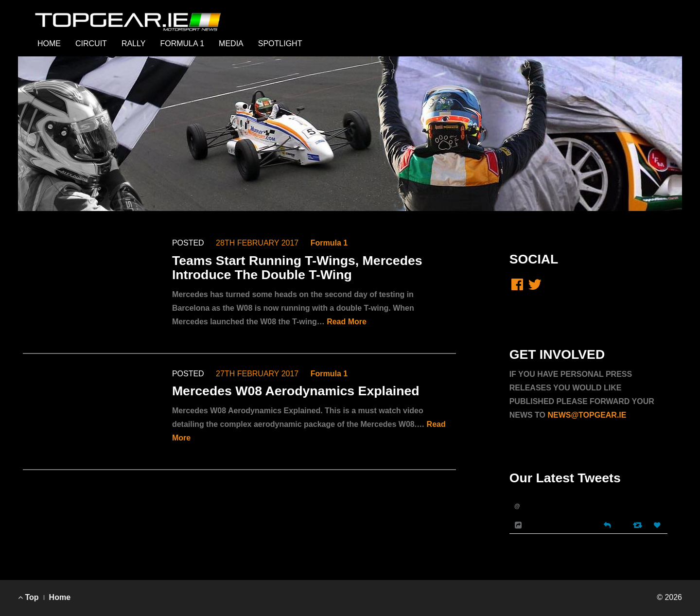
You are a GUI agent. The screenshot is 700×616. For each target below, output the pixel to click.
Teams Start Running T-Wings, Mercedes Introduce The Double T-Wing (297, 268)
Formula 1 (329, 243)
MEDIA (231, 44)
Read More (347, 322)
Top (28, 597)
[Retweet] (639, 525)
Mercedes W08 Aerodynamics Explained (296, 391)
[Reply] (607, 524)
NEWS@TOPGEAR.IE (587, 415)
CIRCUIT (91, 44)
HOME (49, 44)
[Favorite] (658, 525)
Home (60, 597)
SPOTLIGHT (280, 44)
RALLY (134, 44)
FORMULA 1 (182, 44)
